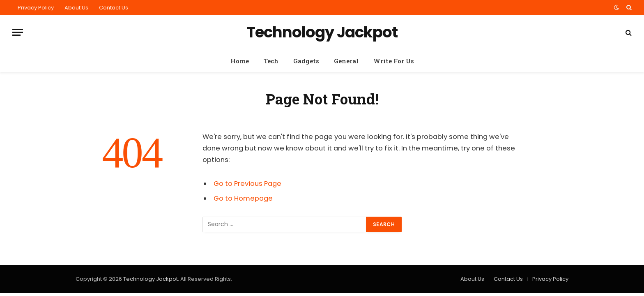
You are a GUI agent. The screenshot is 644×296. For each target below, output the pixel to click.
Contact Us (114, 8)
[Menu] (18, 32)
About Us (76, 8)
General (346, 61)
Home (240, 61)
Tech (271, 61)
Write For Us (394, 61)
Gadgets (306, 61)
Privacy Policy (36, 8)
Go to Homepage (243, 198)
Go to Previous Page (247, 184)
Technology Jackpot (151, 279)
